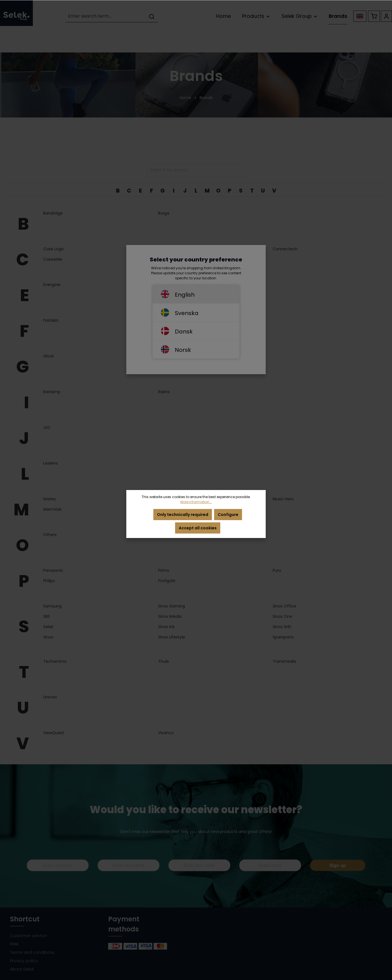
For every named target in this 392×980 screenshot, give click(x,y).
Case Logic (54, 249)
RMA (14, 944)
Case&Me (53, 259)
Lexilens (51, 463)
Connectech (285, 249)
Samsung (52, 606)
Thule (164, 661)
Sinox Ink (166, 627)
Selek (48, 627)
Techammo (55, 661)
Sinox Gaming (171, 606)
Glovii (48, 356)
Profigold (167, 581)
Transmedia (284, 661)
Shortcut (25, 919)
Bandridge (53, 213)
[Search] (152, 16)
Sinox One (282, 616)
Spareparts (283, 637)
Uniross (50, 697)
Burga (164, 213)
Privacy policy (24, 961)
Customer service (28, 935)
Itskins (164, 392)
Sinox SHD (282, 627)
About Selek (22, 969)
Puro (277, 570)
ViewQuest (54, 733)
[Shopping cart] (374, 16)
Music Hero (283, 499)
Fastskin (51, 320)
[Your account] (386, 16)
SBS (47, 616)
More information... (196, 502)
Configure (228, 515)
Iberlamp (52, 392)
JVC (47, 427)
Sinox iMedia (170, 616)
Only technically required (183, 515)
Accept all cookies (198, 528)
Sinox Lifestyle (172, 637)
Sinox (48, 637)
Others (50, 535)
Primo (164, 570)
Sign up (338, 865)
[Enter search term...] (106, 16)
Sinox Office (285, 606)
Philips (49, 581)
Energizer (52, 285)
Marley (50, 499)
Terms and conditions (32, 952)
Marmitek (52, 509)
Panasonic (53, 570)
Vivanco (166, 733)
